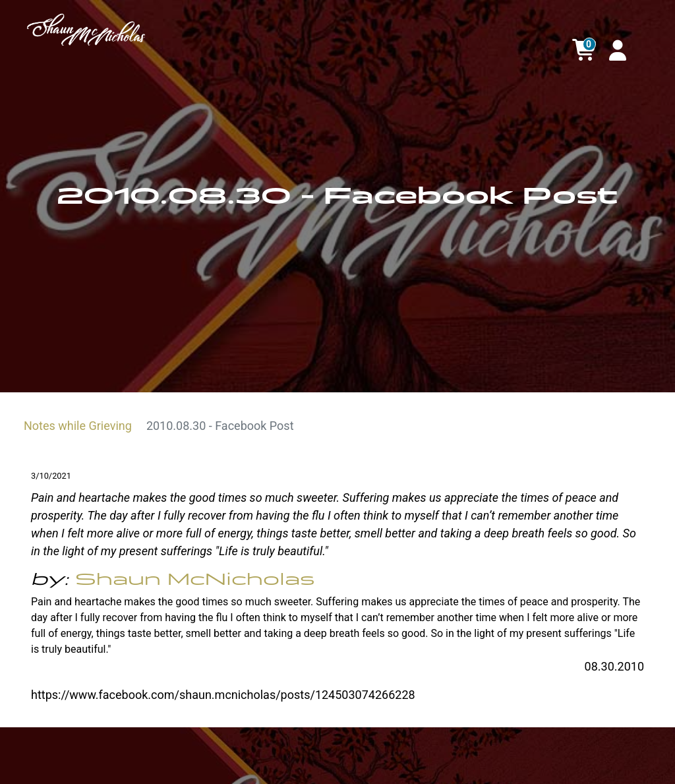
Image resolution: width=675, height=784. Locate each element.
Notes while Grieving (78, 426)
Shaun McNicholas (195, 579)
